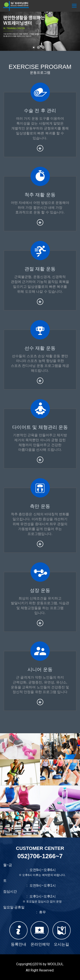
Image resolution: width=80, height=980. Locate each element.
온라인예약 (40, 934)
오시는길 (62, 934)
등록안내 (18, 934)
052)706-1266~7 (40, 856)
